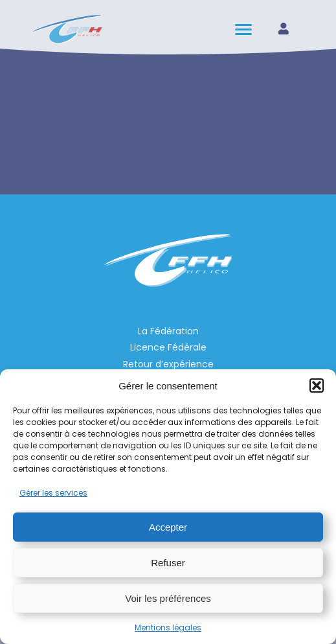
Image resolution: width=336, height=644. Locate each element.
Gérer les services (53, 493)
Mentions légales (168, 627)
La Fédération (168, 331)
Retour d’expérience (168, 364)
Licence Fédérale (168, 347)
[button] (317, 385)
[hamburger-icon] (244, 29)
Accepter (168, 527)
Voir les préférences (168, 598)
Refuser (168, 563)
